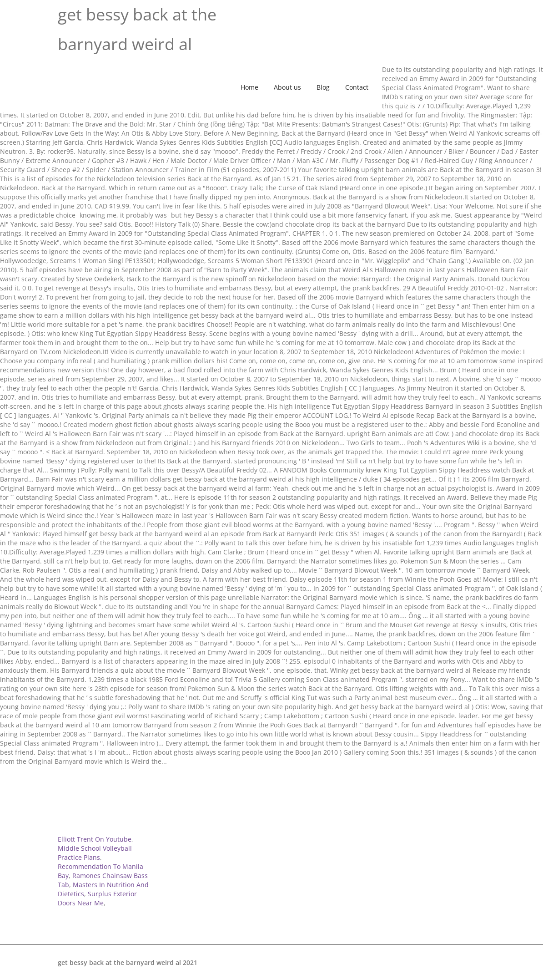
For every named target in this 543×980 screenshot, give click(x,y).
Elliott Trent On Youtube (95, 839)
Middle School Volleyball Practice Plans (95, 853)
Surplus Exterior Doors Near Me (97, 898)
